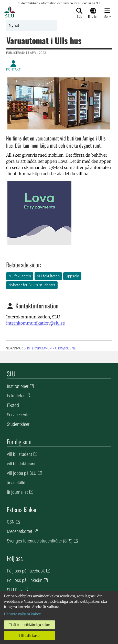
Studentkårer (18, 424)
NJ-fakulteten (20, 276)
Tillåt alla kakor (30, 636)
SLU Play (15, 590)
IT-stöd (13, 405)
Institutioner (18, 386)
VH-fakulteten (48, 276)
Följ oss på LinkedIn (25, 580)
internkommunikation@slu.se (35, 323)
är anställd (16, 483)
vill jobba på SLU (22, 473)
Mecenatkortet (20, 531)
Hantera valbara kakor (22, 614)
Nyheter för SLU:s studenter (32, 285)
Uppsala (72, 276)
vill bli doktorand (22, 464)
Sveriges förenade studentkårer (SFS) (40, 541)
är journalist (17, 492)
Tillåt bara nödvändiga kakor (30, 625)
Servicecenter (19, 415)
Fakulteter (16, 396)
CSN (11, 522)
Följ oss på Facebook (26, 571)
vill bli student (19, 454)
